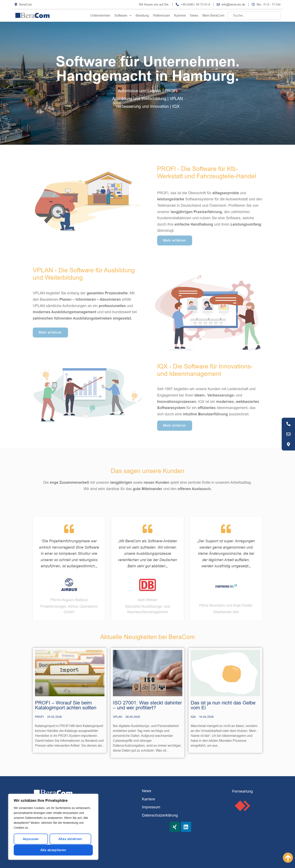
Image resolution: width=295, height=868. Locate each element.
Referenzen (162, 15)
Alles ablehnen (70, 839)
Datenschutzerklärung (160, 815)
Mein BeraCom (213, 15)
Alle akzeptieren (53, 850)
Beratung (142, 15)
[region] (53, 827)
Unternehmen (100, 15)
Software (123, 15)
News (194, 15)
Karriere (180, 15)
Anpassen (31, 839)
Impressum (151, 807)
